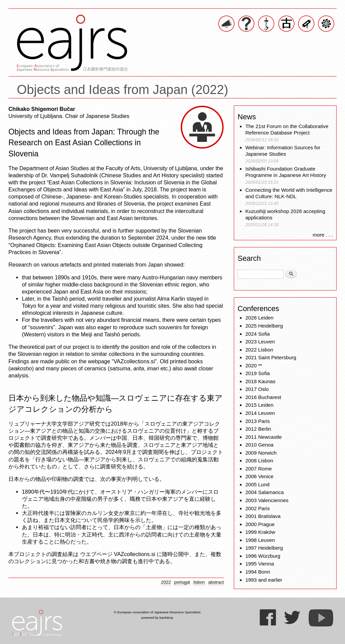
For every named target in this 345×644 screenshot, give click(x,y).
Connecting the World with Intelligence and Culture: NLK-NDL (289, 193)
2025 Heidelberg (264, 326)
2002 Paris (258, 508)
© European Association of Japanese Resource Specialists (157, 612)
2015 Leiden (259, 405)
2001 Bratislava (263, 516)
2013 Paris (258, 421)
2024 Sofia (258, 334)
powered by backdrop (157, 618)
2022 (166, 582)
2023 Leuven (260, 342)
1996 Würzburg (263, 556)
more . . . (323, 235)
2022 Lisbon (259, 350)
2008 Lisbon (259, 461)
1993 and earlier (264, 580)
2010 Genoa (259, 445)
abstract (216, 582)
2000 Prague (260, 524)
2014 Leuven (260, 413)
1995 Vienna (260, 564)
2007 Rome (259, 469)
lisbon (199, 582)
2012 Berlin (258, 429)
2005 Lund (257, 484)
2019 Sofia (258, 373)
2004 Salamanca (264, 492)
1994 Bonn (258, 572)
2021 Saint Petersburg (271, 357)
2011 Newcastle (263, 437)
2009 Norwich (261, 453)
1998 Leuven (260, 540)
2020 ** (254, 365)
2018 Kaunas (260, 381)
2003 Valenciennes (267, 500)
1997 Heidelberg (264, 548)
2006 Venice (259, 476)
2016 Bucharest (263, 397)
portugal (182, 582)
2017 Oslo (257, 389)
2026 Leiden (259, 318)
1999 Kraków (260, 532)
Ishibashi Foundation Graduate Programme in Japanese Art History (286, 172)
